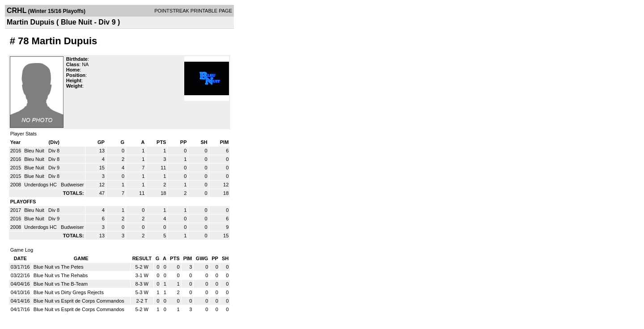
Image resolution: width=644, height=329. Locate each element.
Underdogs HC (41, 185)
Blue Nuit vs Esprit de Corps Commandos (79, 301)
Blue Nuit (35, 168)
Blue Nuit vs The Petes (59, 267)
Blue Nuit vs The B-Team (61, 284)
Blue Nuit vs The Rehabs (61, 275)
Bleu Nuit (35, 151)
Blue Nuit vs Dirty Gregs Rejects (69, 292)
